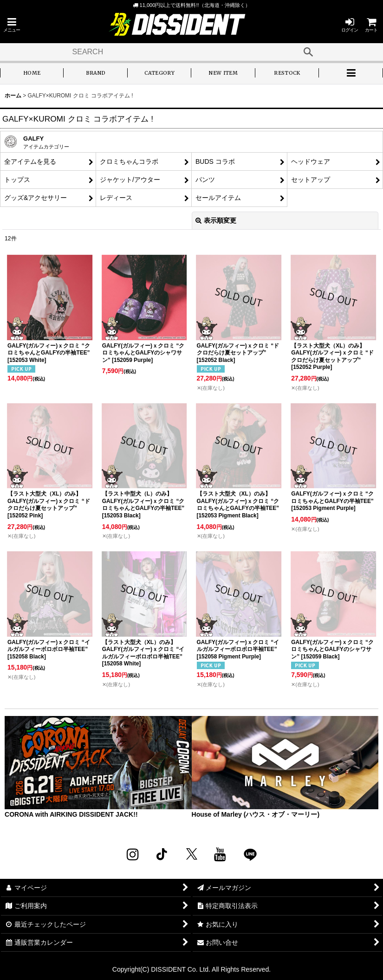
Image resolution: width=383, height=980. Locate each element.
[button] (12, 25)
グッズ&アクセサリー (36, 198)
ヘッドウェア (311, 161)
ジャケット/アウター (130, 180)
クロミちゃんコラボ (129, 161)
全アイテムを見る (30, 161)
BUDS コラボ (215, 161)
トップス (17, 180)
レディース (116, 198)
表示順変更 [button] (216, 220)
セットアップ (311, 180)
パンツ (205, 180)
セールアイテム (218, 198)
